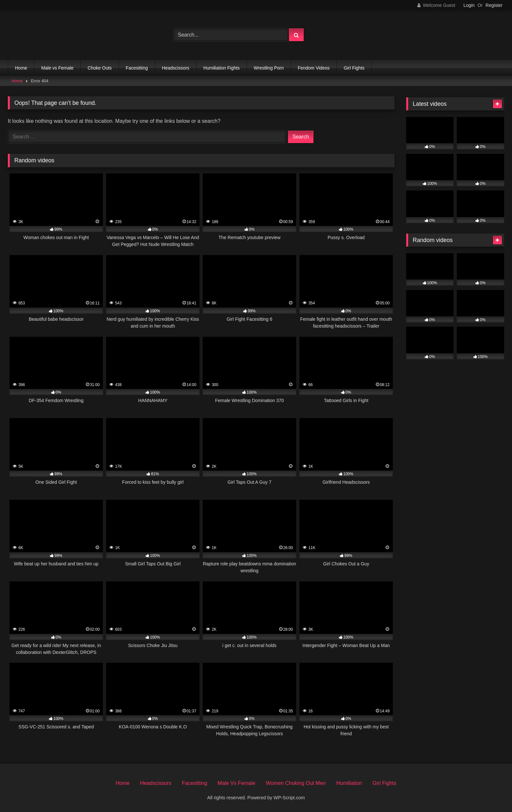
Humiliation (349, 783)
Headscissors (176, 68)
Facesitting (137, 68)
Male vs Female (57, 68)
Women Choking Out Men (296, 783)
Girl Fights (354, 68)
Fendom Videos (314, 68)
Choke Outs (100, 68)
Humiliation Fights (222, 68)
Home (21, 68)
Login (469, 5)
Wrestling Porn (269, 68)
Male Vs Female (236, 783)
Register (494, 5)
